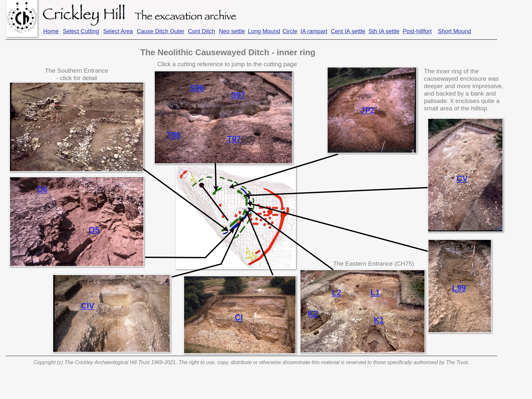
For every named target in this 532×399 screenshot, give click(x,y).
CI (239, 317)
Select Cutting (81, 31)
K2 (313, 313)
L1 (375, 292)
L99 (459, 288)
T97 (234, 139)
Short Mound (454, 31)
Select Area (118, 31)
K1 (379, 320)
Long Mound (264, 31)
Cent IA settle (348, 31)
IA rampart (314, 31)
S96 (197, 88)
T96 (174, 135)
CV (462, 179)
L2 (336, 292)
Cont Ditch (202, 31)
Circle (290, 31)
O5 (94, 230)
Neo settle (232, 31)
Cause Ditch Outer (161, 31)
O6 (42, 189)
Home (51, 31)
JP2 (368, 110)
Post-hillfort (417, 31)
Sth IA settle (384, 31)
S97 (238, 95)
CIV (88, 306)
